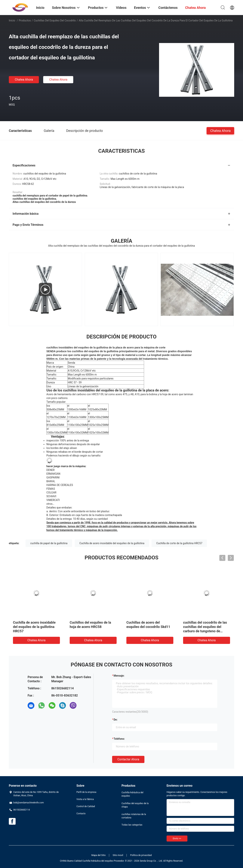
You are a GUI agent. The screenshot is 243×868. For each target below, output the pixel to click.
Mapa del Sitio (99, 855)
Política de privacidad (141, 855)
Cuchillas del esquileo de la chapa (135, 805)
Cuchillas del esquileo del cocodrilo (55, 20)
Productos (25, 20)
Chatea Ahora (24, 80)
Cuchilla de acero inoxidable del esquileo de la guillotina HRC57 (34, 627)
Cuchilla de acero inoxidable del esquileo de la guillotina (112, 543)
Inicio (12, 20)
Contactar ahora (128, 759)
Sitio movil (118, 855)
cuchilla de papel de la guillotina (49, 543)
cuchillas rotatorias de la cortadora (134, 816)
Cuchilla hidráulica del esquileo (132, 794)
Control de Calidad (86, 806)
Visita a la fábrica (85, 799)
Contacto (81, 814)
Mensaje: (119, 676)
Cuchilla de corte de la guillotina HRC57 (179, 543)
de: (116, 720)
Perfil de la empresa (86, 792)
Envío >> (177, 839)
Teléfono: (119, 739)
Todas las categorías (132, 825)
